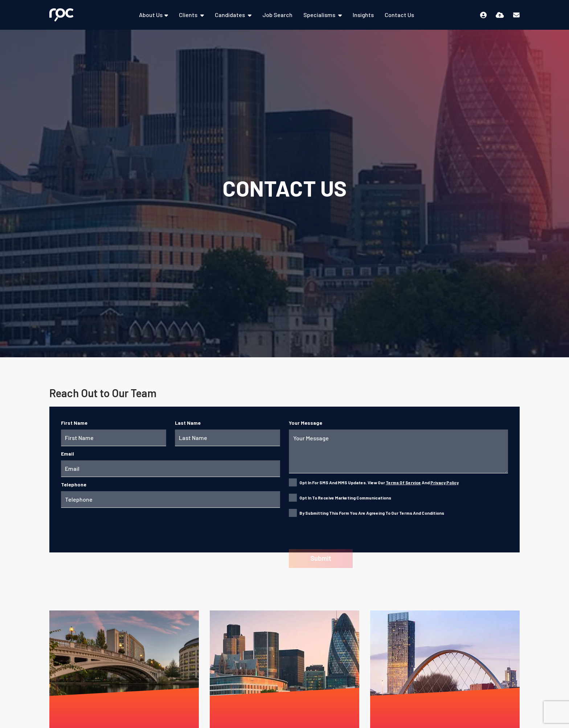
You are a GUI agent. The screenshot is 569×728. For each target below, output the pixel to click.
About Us (151, 15)
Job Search (277, 15)
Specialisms (320, 15)
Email (67, 454)
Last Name (188, 423)
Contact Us (399, 15)
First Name (74, 423)
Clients (189, 15)
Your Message (306, 423)
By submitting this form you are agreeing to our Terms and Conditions (372, 513)
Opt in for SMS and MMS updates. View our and (379, 482)
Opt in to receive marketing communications (345, 498)
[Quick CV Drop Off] (500, 15)
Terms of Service (403, 482)
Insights (363, 15)
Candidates (230, 15)
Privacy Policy (445, 482)
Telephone (74, 484)
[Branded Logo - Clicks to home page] (61, 15)
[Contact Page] (516, 15)
